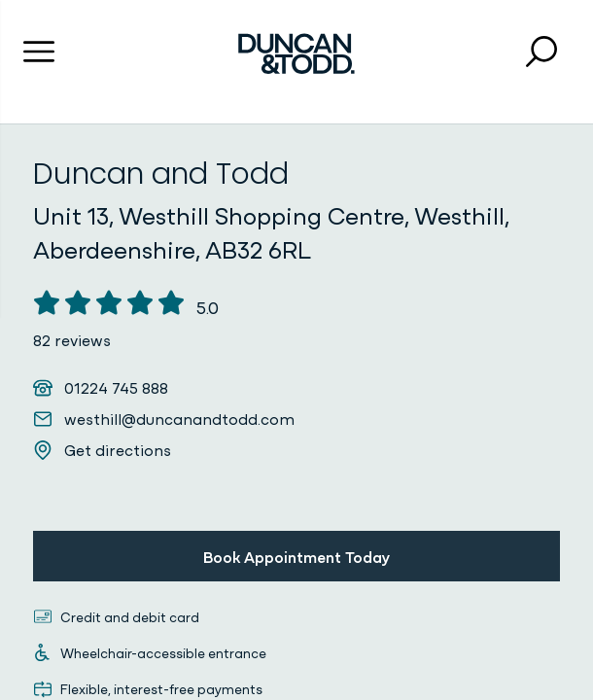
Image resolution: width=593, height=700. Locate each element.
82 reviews (72, 339)
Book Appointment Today (296, 556)
